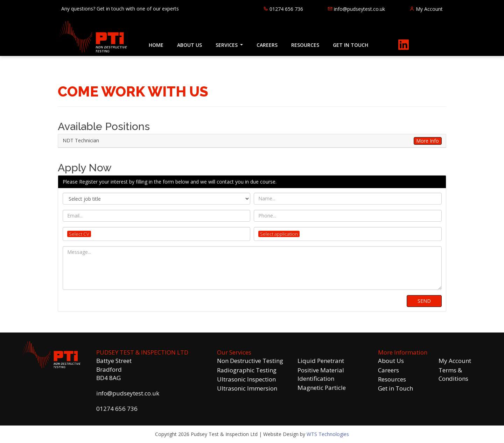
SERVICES (227, 45)
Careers (388, 370)
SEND (424, 301)
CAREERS (267, 45)
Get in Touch (395, 388)
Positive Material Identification (321, 374)
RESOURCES (305, 45)
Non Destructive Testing (250, 361)
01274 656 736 (117, 409)
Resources (392, 379)
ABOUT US (190, 45)
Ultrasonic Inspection (246, 379)
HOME (156, 45)
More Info (428, 141)
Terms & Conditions (453, 374)
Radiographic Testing (247, 370)
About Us (391, 361)
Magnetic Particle (322, 388)
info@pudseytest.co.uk (128, 393)
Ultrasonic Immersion (247, 388)
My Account (455, 361)
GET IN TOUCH (351, 45)
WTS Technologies (328, 434)
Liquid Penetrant (321, 361)
